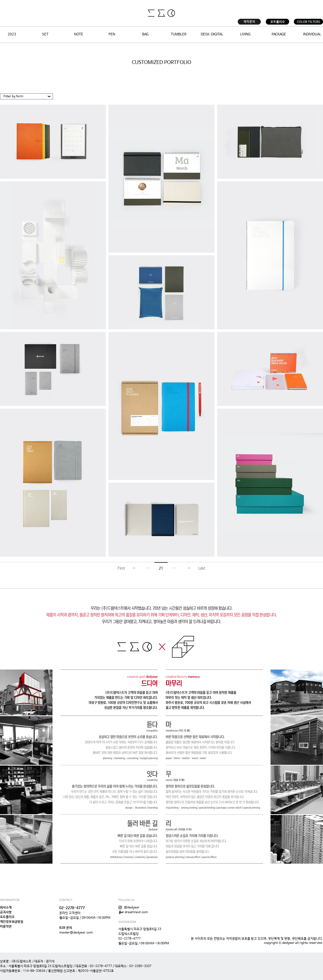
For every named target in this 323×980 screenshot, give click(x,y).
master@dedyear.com (76, 933)
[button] (26, 96)
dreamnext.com (133, 912)
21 (161, 568)
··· (148, 568)
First (121, 568)
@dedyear (129, 908)
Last (202, 568)
